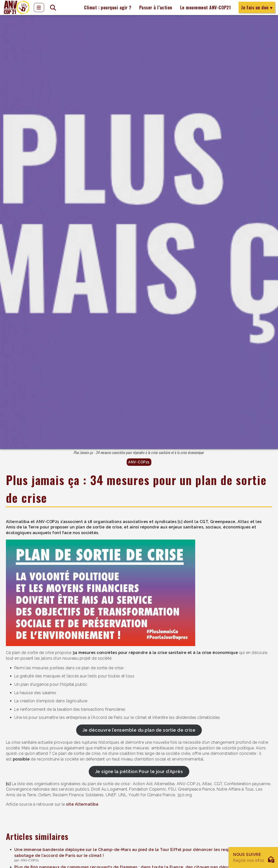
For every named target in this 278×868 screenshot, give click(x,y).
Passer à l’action (156, 7)
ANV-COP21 (139, 462)
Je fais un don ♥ (257, 7)
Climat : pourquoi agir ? (108, 7)
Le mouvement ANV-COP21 (206, 7)
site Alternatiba (82, 804)
